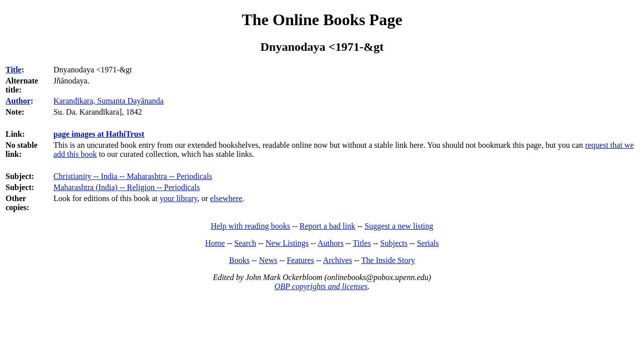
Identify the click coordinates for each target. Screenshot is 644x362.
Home (215, 243)
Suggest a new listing (399, 226)
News (268, 260)
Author (18, 101)
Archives (338, 260)
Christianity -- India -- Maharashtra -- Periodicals (133, 176)
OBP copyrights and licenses (321, 286)
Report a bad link (327, 226)
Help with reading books (251, 226)
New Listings (287, 243)
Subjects (394, 243)
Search (246, 243)
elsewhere (226, 198)
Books (239, 260)
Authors (331, 243)
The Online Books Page (322, 20)
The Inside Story (388, 260)
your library (178, 198)
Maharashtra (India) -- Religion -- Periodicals (127, 187)
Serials (428, 243)
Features (300, 260)
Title (14, 70)
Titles (362, 243)
